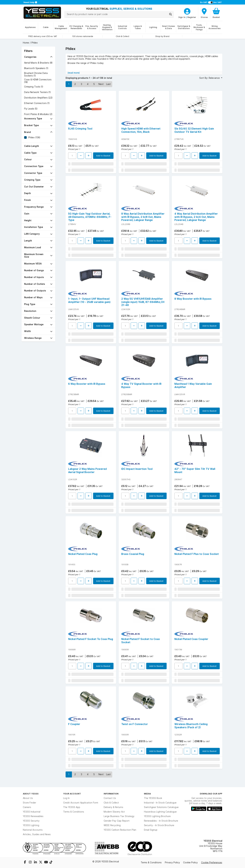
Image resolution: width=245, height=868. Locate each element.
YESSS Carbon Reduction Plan (120, 830)
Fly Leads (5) (31, 109)
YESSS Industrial (32, 812)
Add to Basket (103, 156)
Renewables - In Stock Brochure (161, 821)
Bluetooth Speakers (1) (36, 68)
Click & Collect (111, 803)
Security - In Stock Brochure (159, 825)
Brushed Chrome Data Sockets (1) (36, 74)
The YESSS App (72, 807)
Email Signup (151, 830)
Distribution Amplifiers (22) (38, 98)
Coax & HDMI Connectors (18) (38, 81)
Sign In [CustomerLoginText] (182, 17)
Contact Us (110, 798)
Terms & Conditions (74, 812)
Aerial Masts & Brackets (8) (38, 63)
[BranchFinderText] (204, 13)
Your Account (72, 794)
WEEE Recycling (112, 825)
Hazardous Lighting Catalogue (160, 812)
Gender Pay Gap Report (117, 821)
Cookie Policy (190, 863)
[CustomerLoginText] (187, 11)
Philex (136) (34, 137)
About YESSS (31, 794)
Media (147, 794)
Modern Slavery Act (114, 812)
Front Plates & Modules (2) (38, 114)
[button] (38, 57)
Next (101, 84)
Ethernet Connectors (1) (37, 103)
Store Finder (29, 803)
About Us (28, 798)
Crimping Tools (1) (34, 87)
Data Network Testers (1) (37, 92)
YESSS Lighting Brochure (157, 816)
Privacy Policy (172, 863)
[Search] (171, 14)
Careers (27, 807)
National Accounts (33, 830)
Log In (66, 798)
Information (111, 794)
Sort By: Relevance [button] (210, 78)
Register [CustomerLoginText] (192, 17)
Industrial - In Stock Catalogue (160, 803)
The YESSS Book (153, 798)
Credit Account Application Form (81, 803)
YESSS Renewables (33, 816)
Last (108, 84)
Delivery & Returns (113, 807)
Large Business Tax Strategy (119, 816)
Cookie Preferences (212, 863)
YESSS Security (31, 821)
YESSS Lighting (31, 825)
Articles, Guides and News (37, 834)
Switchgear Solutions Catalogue (161, 807)
